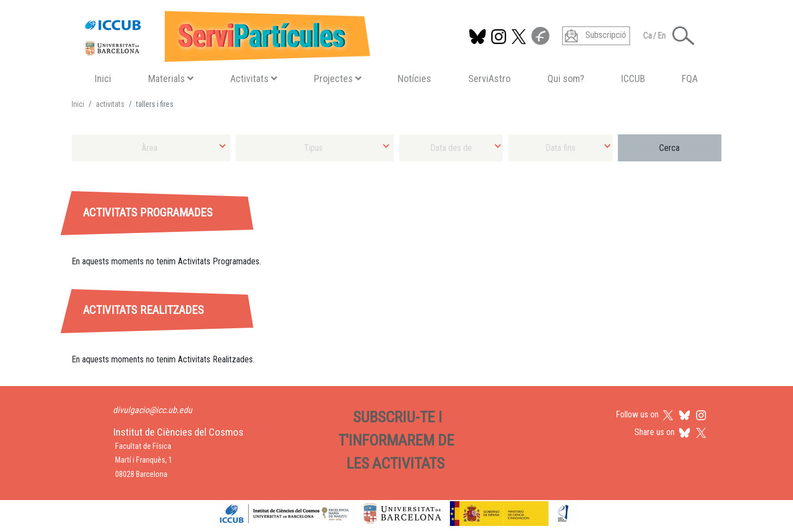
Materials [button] (171, 78)
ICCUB (633, 78)
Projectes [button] (338, 78)
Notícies (414, 78)
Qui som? (566, 78)
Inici (103, 78)
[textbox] (151, 148)
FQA (690, 78)
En (662, 36)
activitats (110, 104)
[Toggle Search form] (683, 36)
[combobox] (151, 148)
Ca (648, 36)
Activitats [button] (254, 78)
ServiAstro (489, 78)
